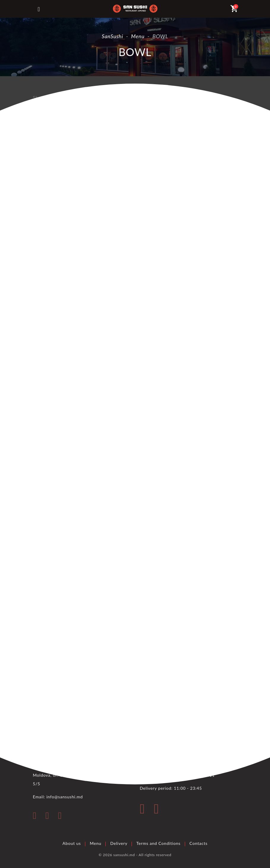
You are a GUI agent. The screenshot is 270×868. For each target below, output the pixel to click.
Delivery (119, 843)
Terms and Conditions (158, 843)
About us (72, 843)
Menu (95, 843)
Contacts (199, 843)
